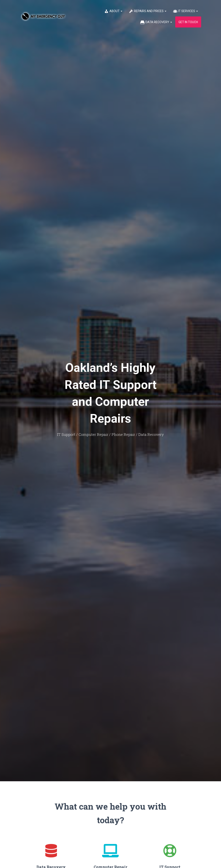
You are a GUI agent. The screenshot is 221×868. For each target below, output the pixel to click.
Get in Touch (188, 22)
